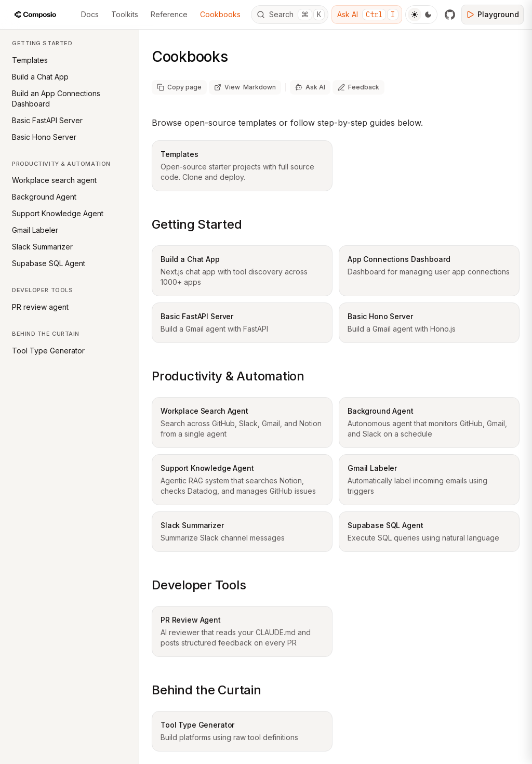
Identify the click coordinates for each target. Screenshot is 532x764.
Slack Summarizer (42, 247)
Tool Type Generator (48, 351)
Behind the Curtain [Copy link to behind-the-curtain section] (207, 690)
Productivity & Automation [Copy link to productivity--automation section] (228, 376)
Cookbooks (220, 14)
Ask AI (368, 15)
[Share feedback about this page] (358, 87)
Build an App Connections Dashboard (56, 98)
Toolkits (125, 14)
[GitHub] (450, 15)
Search (291, 15)
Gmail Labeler (35, 230)
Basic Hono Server (44, 137)
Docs (90, 14)
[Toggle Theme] (421, 15)
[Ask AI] (310, 87)
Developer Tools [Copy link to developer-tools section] (199, 585)
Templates (30, 60)
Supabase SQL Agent (49, 263)
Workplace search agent (54, 180)
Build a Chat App (40, 77)
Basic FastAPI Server (47, 120)
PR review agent (40, 307)
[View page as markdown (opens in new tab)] (245, 87)
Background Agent (44, 197)
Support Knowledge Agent (58, 213)
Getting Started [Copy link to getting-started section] (197, 224)
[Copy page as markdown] (179, 87)
